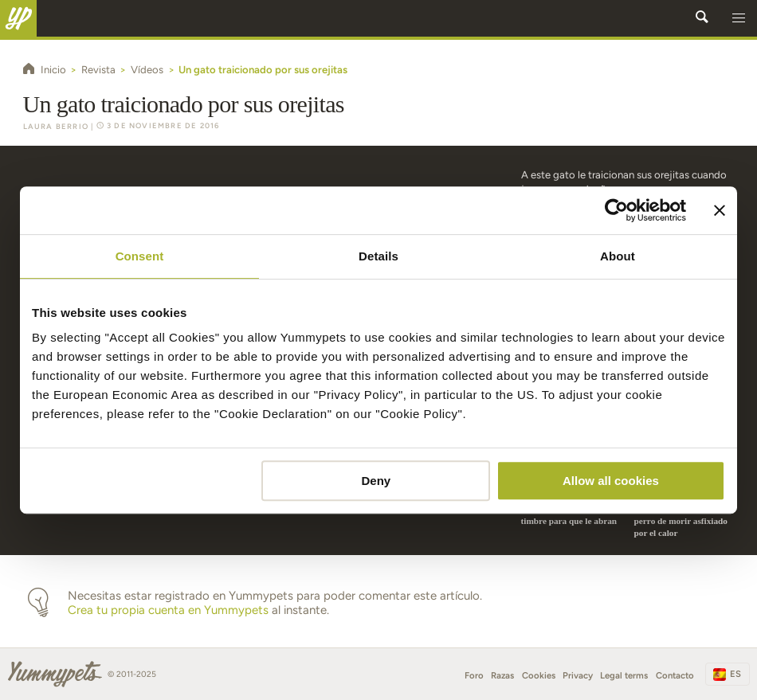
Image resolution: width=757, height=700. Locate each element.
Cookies (539, 675)
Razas (502, 675)
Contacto (675, 675)
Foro (474, 675)
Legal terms (624, 675)
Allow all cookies (611, 481)
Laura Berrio (56, 126)
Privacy (578, 675)
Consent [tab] (140, 256)
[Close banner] (720, 210)
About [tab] (618, 256)
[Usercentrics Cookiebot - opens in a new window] (616, 210)
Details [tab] (378, 256)
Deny (377, 481)
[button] (739, 18)
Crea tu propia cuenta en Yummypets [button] (168, 610)
